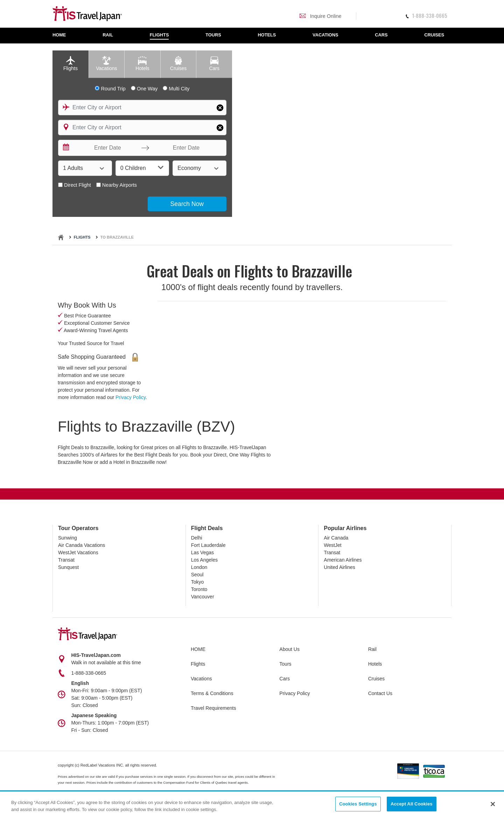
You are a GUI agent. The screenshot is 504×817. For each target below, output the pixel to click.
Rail (372, 649)
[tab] (71, 64)
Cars (285, 679)
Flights (82, 237)
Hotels (375, 664)
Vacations (201, 679)
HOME (198, 649)
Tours (285, 664)
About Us (289, 649)
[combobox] (142, 108)
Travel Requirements (213, 708)
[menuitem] (63, 36)
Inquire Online (320, 16)
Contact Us (380, 693)
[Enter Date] (106, 148)
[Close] (493, 804)
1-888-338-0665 (426, 16)
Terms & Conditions (212, 693)
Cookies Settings (358, 804)
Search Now (187, 204)
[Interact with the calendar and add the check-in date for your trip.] (65, 148)
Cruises (376, 679)
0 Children (142, 168)
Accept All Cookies (412, 804)
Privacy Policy (131, 397)
